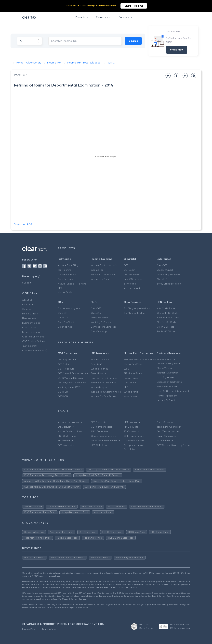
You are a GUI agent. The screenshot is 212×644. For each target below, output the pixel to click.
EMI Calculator (66, 427)
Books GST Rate (166, 331)
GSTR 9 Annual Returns (70, 378)
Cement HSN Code (167, 313)
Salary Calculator (166, 436)
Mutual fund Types (134, 364)
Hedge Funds (131, 378)
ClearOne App (99, 331)
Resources (104, 17)
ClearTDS (162, 279)
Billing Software (99, 318)
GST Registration (67, 359)
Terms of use (49, 629)
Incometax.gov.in (100, 387)
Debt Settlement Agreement (173, 391)
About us (27, 300)
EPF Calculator (165, 441)
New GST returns (133, 279)
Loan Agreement (166, 377)
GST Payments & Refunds (72, 383)
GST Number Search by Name (173, 445)
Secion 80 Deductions (103, 274)
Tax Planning (65, 270)
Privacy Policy (29, 629)
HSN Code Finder (166, 308)
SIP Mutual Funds (133, 373)
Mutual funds (65, 292)
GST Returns (65, 364)
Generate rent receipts (104, 436)
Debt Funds (130, 383)
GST (126, 265)
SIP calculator (65, 441)
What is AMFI (131, 392)
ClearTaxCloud (66, 322)
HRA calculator (132, 422)
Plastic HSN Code (167, 322)
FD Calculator (131, 431)
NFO (126, 387)
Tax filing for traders (134, 313)
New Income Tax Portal (103, 383)
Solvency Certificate (168, 386)
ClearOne (96, 313)
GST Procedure (66, 369)
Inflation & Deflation (168, 373)
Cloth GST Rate (166, 327)
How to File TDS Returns (104, 378)
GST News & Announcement (73, 373)
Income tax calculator (70, 422)
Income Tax (97, 270)
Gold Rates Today (134, 436)
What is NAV (130, 396)
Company (126, 17)
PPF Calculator (99, 422)
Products (83, 17)
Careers (27, 309)
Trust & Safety (30, 346)
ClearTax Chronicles (33, 337)
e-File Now (177, 50)
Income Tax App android (104, 265)
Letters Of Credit (166, 400)
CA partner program (69, 308)
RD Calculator (131, 427)
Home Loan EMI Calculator (105, 441)
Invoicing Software (101, 322)
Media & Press (30, 314)
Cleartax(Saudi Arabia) (35, 350)
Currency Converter (134, 441)
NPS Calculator (99, 445)
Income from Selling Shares (106, 392)
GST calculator (66, 445)
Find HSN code (165, 422)
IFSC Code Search (101, 431)
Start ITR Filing (134, 6)
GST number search (102, 427)
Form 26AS (97, 364)
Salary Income (99, 373)
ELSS (126, 369)
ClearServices (65, 279)
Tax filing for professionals (138, 308)
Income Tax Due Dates (103, 396)
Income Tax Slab (100, 359)
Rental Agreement (167, 396)
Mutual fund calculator (70, 431)
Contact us (28, 304)
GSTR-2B (63, 392)
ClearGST (162, 265)
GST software (131, 274)
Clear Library (29, 327)
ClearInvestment (67, 274)
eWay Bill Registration (169, 284)
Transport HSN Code (168, 318)
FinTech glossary (31, 332)
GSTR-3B (63, 396)
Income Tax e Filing (68, 265)
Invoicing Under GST (69, 387)
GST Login (129, 270)
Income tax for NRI (101, 279)
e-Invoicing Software (168, 274)
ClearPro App (65, 327)
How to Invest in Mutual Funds (140, 359)
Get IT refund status (168, 431)
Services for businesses (104, 327)
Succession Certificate (169, 382)
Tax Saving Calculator (169, 427)
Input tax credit (132, 288)
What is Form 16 (99, 369)
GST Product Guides (33, 341)
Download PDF (23, 224)
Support (27, 283)
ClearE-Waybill (165, 270)
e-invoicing (130, 284)
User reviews (29, 318)
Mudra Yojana (164, 368)
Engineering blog (31, 323)
